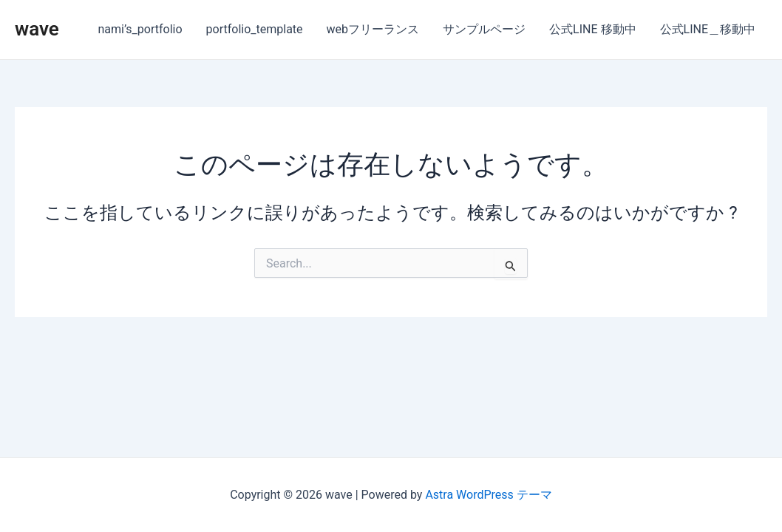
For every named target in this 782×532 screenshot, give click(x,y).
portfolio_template (255, 29)
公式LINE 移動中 (592, 29)
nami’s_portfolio (140, 29)
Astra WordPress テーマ (488, 495)
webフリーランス (373, 29)
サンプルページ (484, 29)
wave (37, 29)
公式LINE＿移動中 (708, 29)
